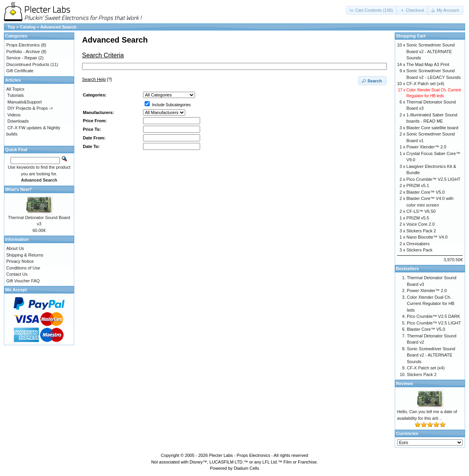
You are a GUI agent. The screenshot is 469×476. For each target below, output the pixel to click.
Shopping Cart (411, 36)
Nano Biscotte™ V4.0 (427, 237)
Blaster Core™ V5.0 (426, 192)
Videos (14, 115)
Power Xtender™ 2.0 (426, 147)
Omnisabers (418, 244)
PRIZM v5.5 (418, 218)
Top (11, 27)
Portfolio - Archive (23, 52)
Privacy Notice (20, 261)
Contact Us (17, 274)
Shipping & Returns (25, 255)
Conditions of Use (23, 268)
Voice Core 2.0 (421, 224)
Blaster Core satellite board (432, 128)
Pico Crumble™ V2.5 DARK (433, 316)
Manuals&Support (24, 102)
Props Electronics (23, 45)
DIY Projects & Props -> (30, 108)
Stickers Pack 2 (421, 231)
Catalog (28, 27)
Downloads (18, 121)
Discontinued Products (28, 64)
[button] (372, 10)
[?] (97, 79)
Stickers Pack (420, 250)
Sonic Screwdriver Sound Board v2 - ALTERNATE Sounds (431, 51)
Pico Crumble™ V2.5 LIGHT (433, 179)
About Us (15, 248)
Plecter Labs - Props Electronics (240, 455)
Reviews (405, 383)
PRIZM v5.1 (418, 185)
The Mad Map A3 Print (428, 64)
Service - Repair (22, 58)
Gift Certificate (20, 71)
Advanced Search (58, 27)
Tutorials (16, 95)
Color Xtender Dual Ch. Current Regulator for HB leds (431, 304)
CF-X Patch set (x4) (425, 84)
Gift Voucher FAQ (23, 281)
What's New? (18, 189)
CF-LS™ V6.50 (421, 211)
